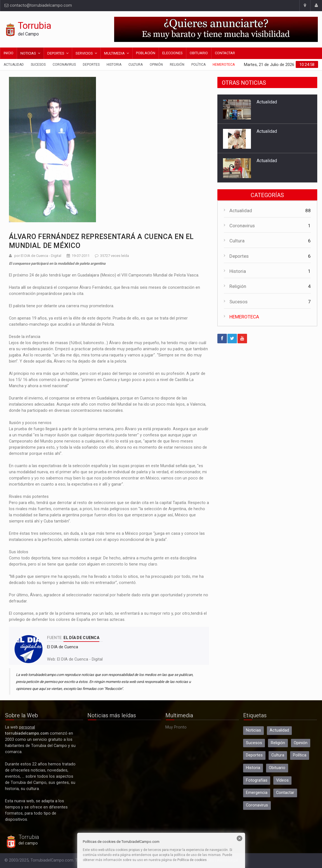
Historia (114, 65)
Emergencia (257, 793)
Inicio (9, 53)
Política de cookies (192, 860)
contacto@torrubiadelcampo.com (38, 5)
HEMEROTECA (244, 317)
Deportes (56, 53)
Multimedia (114, 53)
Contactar (225, 53)
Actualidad (14, 65)
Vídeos (282, 780)
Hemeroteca (224, 65)
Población (146, 53)
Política (198, 65)
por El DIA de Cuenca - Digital (38, 256)
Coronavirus (64, 65)
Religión (177, 65)
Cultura (136, 65)
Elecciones (172, 53)
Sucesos (38, 65)
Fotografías (257, 780)
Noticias (28, 53)
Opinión (156, 65)
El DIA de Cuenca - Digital (80, 659)
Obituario (199, 53)
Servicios (84, 53)
